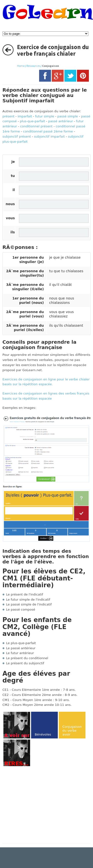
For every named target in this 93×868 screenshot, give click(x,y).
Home (21, 66)
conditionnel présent (36, 126)
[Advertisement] (43, 805)
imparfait (25, 116)
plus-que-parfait (33, 121)
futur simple (45, 116)
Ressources (33, 66)
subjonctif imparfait (49, 136)
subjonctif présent (17, 136)
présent (8, 116)
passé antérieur (60, 121)
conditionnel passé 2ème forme (48, 131)
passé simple (68, 116)
